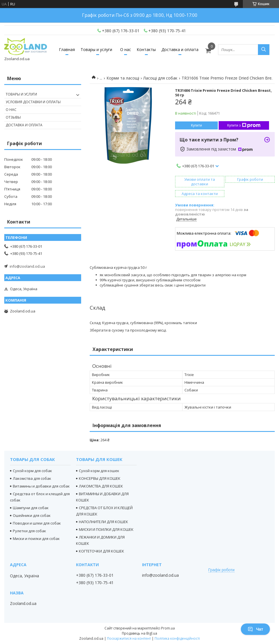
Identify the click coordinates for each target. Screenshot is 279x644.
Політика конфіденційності (177, 638)
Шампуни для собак (31, 508)
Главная (67, 49)
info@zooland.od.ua (27, 266)
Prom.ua (168, 628)
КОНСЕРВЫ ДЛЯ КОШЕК (100, 478)
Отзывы (13, 117)
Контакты (146, 49)
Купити (196, 125)
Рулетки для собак (29, 531)
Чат (255, 629)
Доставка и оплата (180, 49)
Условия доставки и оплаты (33, 102)
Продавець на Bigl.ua (139, 633)
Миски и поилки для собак (36, 539)
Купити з (244, 125)
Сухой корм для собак (32, 471)
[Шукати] (264, 50)
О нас (126, 49)
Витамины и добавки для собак (41, 486)
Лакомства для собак (32, 478)
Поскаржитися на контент (129, 638)
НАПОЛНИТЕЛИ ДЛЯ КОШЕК (103, 522)
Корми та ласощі (123, 78)
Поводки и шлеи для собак (37, 523)
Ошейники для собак (32, 515)
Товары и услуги (96, 49)
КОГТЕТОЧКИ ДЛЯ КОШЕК (101, 551)
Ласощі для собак (160, 78)
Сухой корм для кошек (99, 471)
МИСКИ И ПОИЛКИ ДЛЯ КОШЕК (106, 529)
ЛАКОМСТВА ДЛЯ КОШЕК (101, 486)
